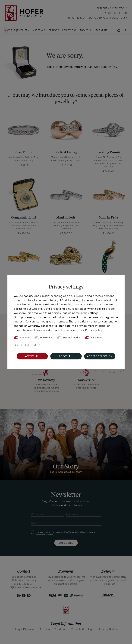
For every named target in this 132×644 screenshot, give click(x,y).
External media (71, 338)
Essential (25, 338)
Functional (96, 338)
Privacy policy (94, 330)
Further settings (25, 345)
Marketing (46, 338)
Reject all (66, 357)
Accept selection (100, 357)
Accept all (32, 357)
